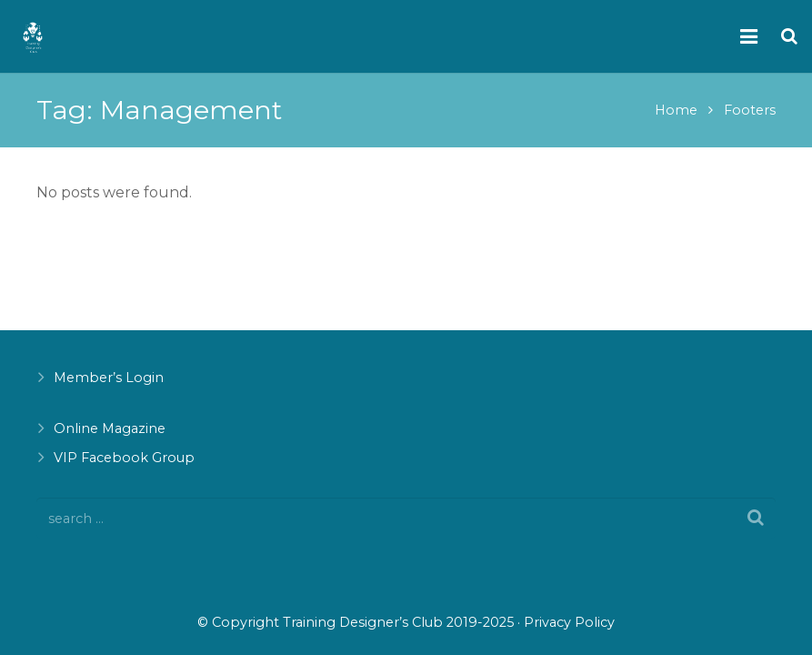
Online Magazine (110, 428)
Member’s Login (109, 378)
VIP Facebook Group (124, 458)
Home (676, 110)
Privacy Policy (569, 622)
